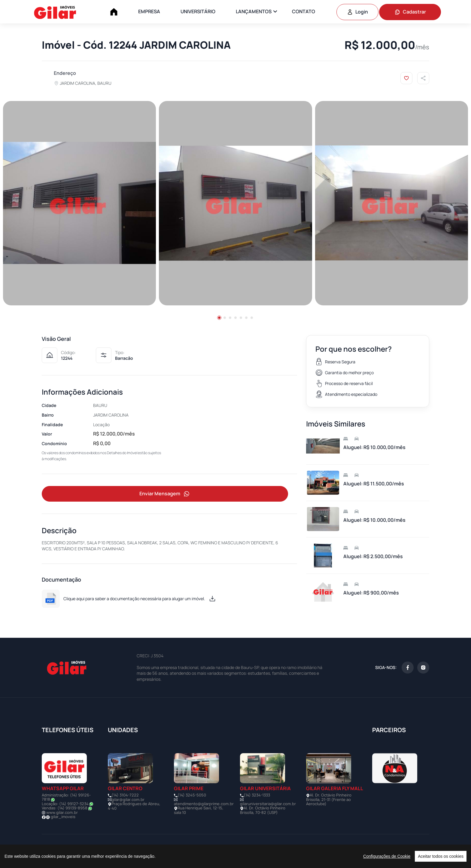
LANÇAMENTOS (254, 11)
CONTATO (304, 11)
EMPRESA (149, 11)
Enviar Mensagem (165, 494)
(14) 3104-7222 (125, 796)
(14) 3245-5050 (192, 796)
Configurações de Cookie (387, 856)
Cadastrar (410, 12)
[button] (219, 318)
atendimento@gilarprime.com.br (204, 804)
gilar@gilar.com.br (128, 800)
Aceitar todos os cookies (441, 856)
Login (357, 12)
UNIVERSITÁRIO (198, 11)
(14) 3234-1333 (257, 796)
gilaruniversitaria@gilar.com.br (268, 804)
